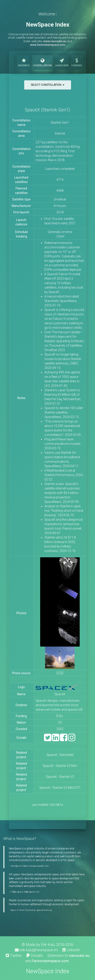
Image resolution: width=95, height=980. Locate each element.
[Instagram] (72, 740)
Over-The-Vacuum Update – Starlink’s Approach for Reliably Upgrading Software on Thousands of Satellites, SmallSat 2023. (64, 341)
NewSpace (24, 62)
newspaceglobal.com (39, 866)
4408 (60, 191)
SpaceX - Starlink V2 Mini (60, 766)
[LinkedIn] (56, 740)
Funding (77, 62)
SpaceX (60, 694)
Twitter (14, 955)
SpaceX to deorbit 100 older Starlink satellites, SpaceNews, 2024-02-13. (64, 412)
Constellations (42, 62)
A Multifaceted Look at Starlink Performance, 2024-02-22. (64, 475)
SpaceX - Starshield (60, 755)
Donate (35, 955)
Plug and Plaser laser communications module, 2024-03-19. (63, 444)
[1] (58, 673)
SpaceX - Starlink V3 (60, 777)
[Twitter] (48, 740)
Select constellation (48, 85)
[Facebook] (64, 740)
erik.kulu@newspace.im (36, 950)
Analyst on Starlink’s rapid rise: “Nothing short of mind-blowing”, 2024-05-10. (64, 511)
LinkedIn (71, 950)
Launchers (62, 62)
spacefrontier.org (44, 910)
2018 (60, 212)
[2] (62, 673)
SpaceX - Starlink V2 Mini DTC (60, 788)
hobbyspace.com (32, 892)
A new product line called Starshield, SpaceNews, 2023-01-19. (62, 301)
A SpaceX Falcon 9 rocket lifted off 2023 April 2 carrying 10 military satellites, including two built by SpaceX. (64, 283)
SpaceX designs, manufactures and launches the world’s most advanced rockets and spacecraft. (60, 705)
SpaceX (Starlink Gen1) (47, 110)
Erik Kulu (48, 945)
